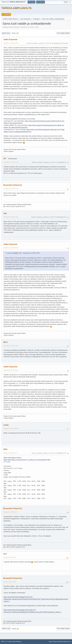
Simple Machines (17, 642)
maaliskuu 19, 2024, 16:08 (11, 370)
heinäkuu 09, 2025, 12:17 (10, 453)
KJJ (5, 554)
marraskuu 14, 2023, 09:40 (11, 346)
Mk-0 (5, 342)
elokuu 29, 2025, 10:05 (10, 582)
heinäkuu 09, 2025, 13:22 (10, 512)
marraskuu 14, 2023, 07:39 (11, 248)
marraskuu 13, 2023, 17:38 (11, 162)
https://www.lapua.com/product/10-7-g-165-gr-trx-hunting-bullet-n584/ (27, 460)
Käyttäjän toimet (63, 33)
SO (5, 159)
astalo (6, 425)
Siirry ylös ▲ (67, 642)
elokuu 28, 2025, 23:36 (10, 557)
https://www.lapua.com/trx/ (13, 458)
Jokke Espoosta (10, 39)
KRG (5, 449)
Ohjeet (51, 642)
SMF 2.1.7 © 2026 (6, 642)
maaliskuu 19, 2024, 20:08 (11, 428)
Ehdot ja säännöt (58, 642)
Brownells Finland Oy (13, 185)
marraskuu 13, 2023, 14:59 (11, 43)
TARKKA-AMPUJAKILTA (16, 8)
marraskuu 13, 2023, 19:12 (11, 189)
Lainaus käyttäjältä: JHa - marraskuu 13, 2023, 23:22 (23, 253)
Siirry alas (6, 33)
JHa (5, 213)
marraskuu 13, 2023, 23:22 (11, 217)
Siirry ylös (6, 629)
